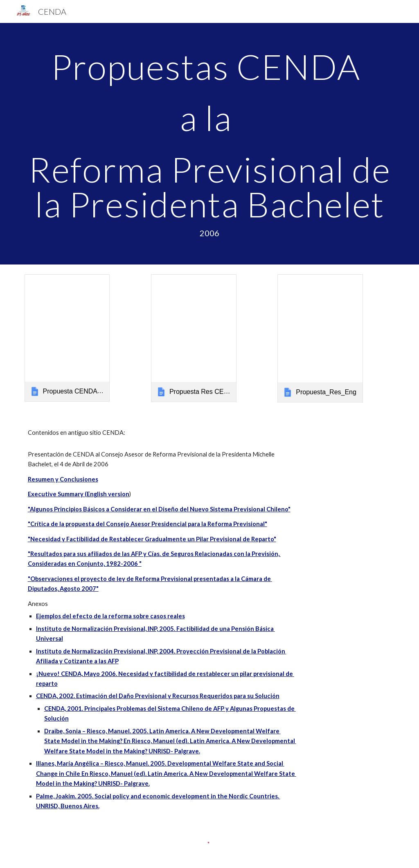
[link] (67, 338)
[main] (210, 144)
